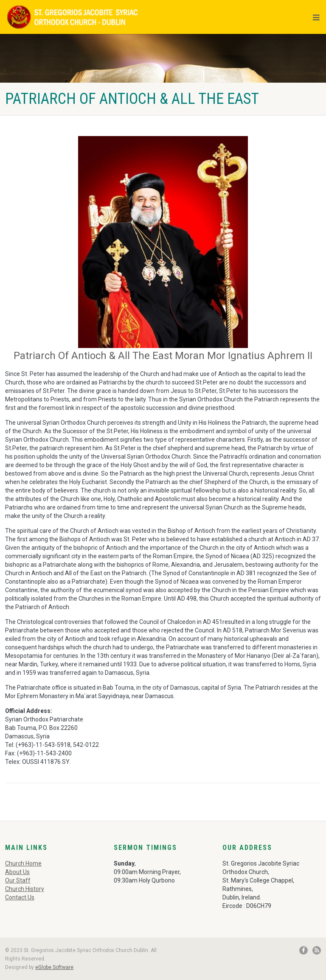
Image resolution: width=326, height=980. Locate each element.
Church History (25, 889)
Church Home (23, 863)
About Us (17, 872)
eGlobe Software (54, 967)
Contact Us (20, 897)
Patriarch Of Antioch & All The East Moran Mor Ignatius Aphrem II (163, 356)
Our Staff (18, 880)
